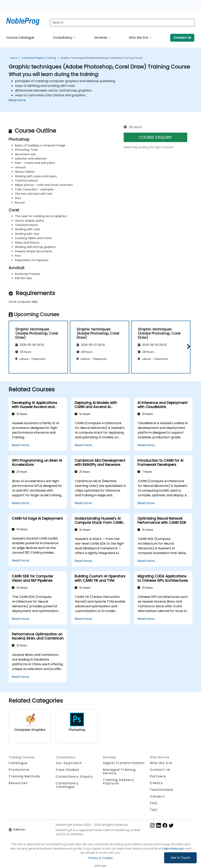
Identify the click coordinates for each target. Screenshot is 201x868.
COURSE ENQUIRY (155, 137)
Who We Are (139, 38)
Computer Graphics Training (39, 58)
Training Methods (25, 776)
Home (14, 58)
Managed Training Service (119, 771)
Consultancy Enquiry (74, 777)
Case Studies (67, 770)
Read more (17, 100)
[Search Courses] (122, 23)
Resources (18, 783)
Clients (156, 783)
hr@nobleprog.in (174, 849)
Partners (158, 776)
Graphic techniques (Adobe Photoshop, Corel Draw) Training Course (101, 58)
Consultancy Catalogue (67, 785)
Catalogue (18, 763)
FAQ (154, 803)
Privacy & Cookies (100, 858)
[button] (188, 346)
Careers (157, 796)
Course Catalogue (20, 38)
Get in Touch (180, 858)
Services (101, 38)
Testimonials (162, 790)
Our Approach (69, 763)
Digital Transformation (124, 763)
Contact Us (182, 38)
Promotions (19, 770)
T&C (154, 810)
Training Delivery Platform (118, 782)
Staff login (101, 866)
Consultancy (63, 38)
